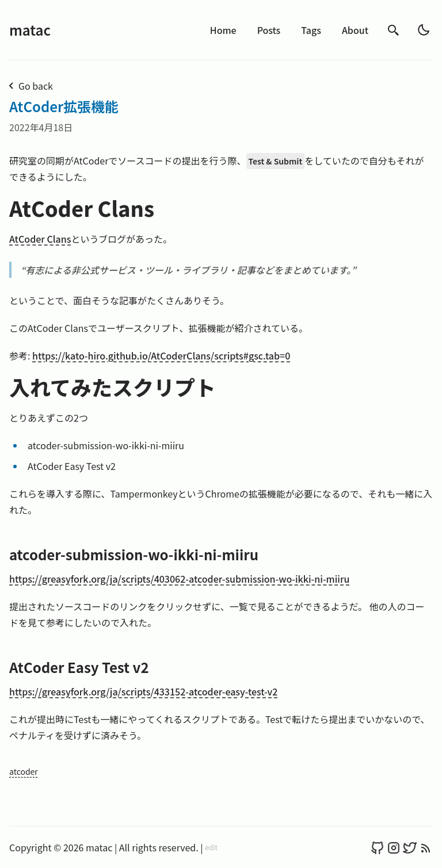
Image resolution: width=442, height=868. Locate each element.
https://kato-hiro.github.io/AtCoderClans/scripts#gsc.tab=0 (161, 355)
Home (223, 30)
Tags (311, 30)
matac (30, 30)
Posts (269, 30)
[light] (424, 30)
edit (211, 847)
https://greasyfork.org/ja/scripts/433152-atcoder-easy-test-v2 (143, 691)
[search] (394, 30)
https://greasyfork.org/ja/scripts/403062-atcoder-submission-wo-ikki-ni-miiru (179, 579)
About (355, 30)
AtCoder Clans (40, 239)
